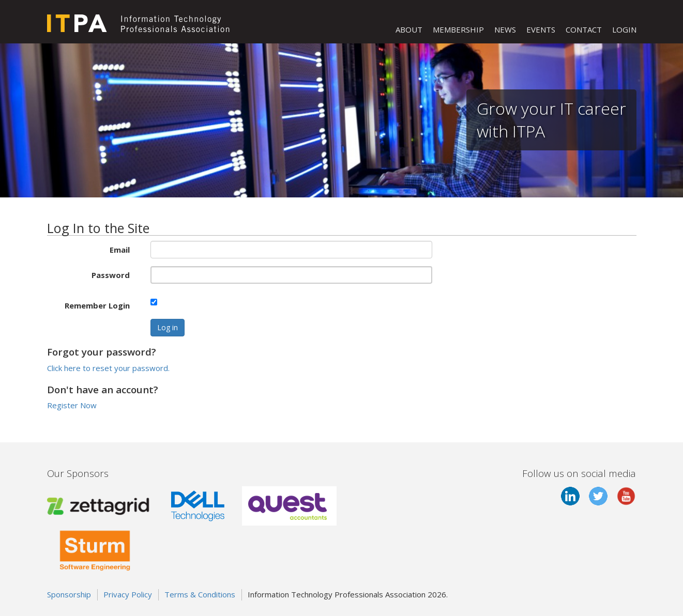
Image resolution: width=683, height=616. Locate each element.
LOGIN (624, 29)
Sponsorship (69, 594)
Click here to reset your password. (108, 368)
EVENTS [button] (541, 29)
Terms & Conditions (200, 594)
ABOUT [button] (409, 29)
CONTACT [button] (584, 29)
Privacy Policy (128, 594)
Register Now (72, 405)
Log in (168, 327)
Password (111, 275)
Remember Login (97, 305)
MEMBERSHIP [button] (458, 29)
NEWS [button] (505, 29)
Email (120, 250)
